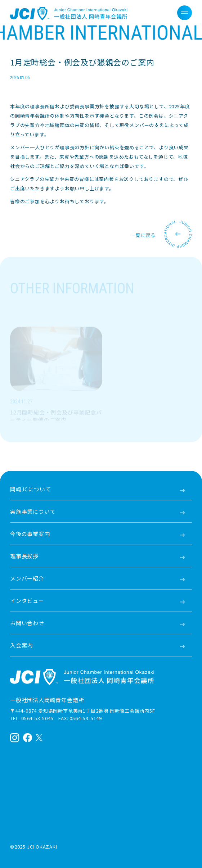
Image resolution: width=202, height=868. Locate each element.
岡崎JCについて (30, 489)
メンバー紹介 (27, 578)
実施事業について (33, 511)
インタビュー (27, 601)
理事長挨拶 (24, 556)
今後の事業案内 (30, 534)
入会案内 (21, 645)
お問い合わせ (27, 623)
